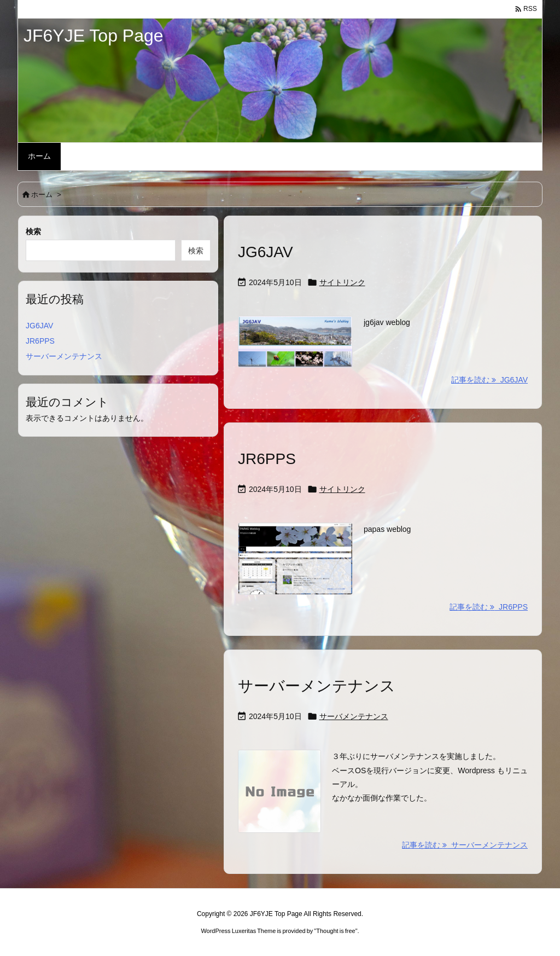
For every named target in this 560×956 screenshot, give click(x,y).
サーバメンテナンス (354, 716)
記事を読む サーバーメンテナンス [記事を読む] (465, 845)
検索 (33, 231)
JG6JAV (266, 252)
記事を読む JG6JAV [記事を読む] (489, 380)
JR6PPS (267, 459)
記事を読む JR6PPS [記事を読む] (489, 607)
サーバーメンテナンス (317, 686)
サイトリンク (342, 282)
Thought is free (336, 931)
